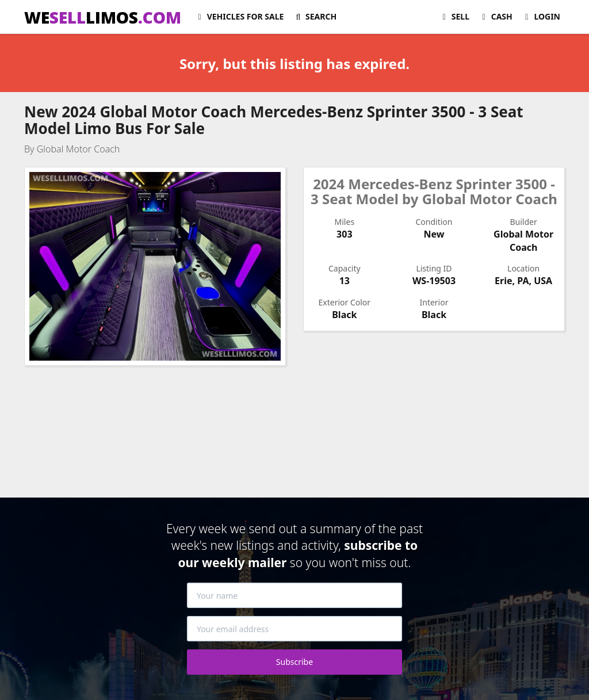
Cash (496, 16)
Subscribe (294, 662)
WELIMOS (103, 17)
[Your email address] (294, 629)
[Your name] (294, 595)
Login (541, 16)
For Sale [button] (239, 16)
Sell (454, 16)
